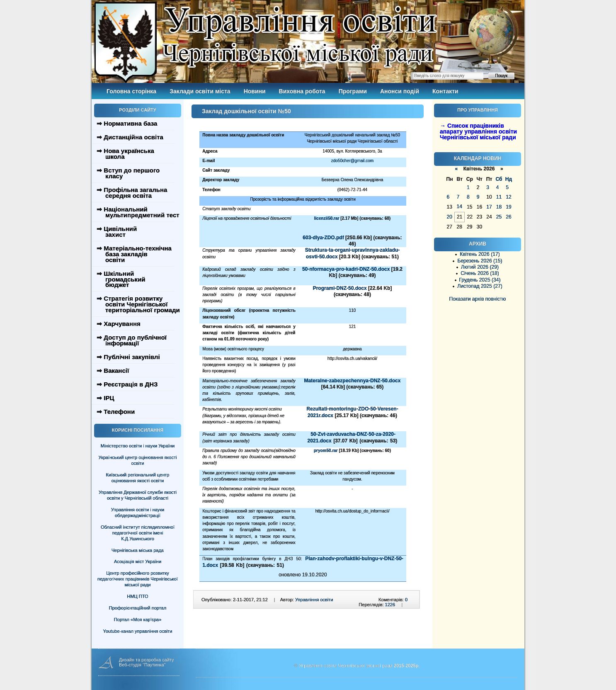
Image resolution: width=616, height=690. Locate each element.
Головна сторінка (131, 91)
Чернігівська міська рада (138, 550)
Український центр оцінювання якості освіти (138, 460)
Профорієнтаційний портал (138, 608)
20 (450, 217)
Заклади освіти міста (200, 91)
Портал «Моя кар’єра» (138, 620)
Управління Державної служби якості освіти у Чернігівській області (138, 495)
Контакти (445, 91)
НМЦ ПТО (138, 596)
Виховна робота (302, 91)
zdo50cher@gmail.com (352, 161)
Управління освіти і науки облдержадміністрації (138, 513)
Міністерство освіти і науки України (138, 446)
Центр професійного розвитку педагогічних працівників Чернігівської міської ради (138, 579)
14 (459, 207)
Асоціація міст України (138, 561)
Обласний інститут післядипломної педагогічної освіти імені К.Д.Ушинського (138, 533)
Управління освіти (314, 600)
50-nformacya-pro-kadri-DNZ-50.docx (346, 269)
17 (489, 207)
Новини (255, 91)
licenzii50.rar (327, 218)
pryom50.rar (326, 451)
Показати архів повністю (478, 299)
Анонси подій (400, 91)
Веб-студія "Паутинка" (142, 665)
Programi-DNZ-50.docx (340, 288)
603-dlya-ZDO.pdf (323, 238)
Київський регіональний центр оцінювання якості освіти (138, 478)
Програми (353, 91)
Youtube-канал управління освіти (138, 631)
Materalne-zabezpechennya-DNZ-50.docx (353, 381)
